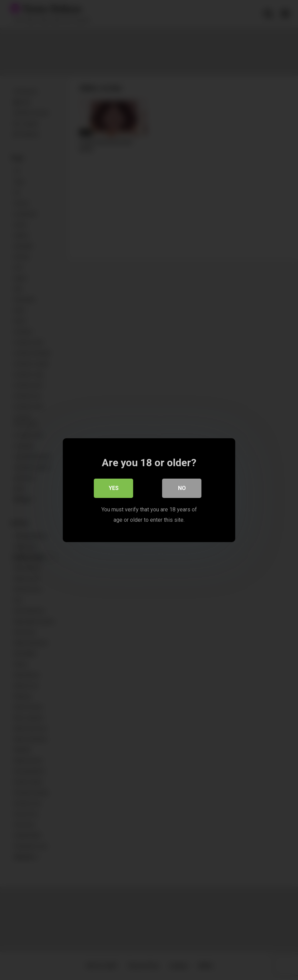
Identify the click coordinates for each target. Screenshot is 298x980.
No (182, 488)
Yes (114, 488)
